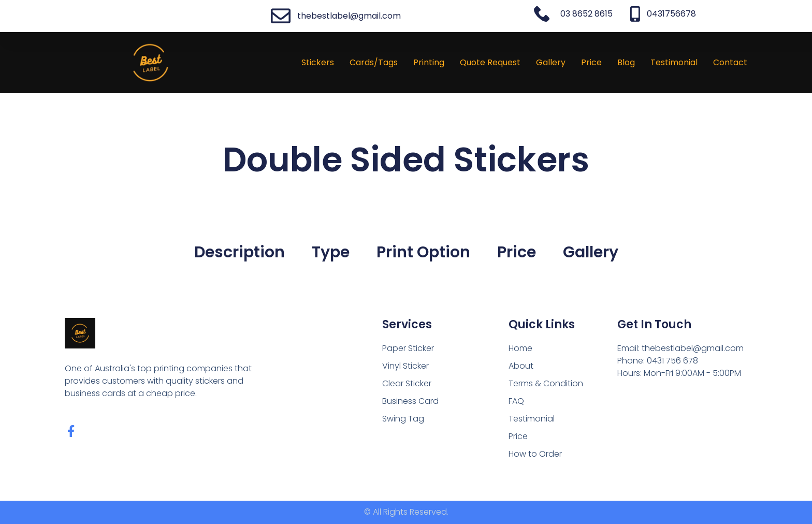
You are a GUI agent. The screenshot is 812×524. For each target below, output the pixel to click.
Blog (626, 62)
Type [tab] (331, 252)
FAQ (516, 401)
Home (520, 348)
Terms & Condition (546, 383)
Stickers (318, 62)
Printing (429, 62)
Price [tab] (517, 252)
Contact (730, 62)
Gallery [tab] (591, 252)
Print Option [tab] (423, 252)
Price (591, 62)
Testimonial (674, 62)
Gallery (551, 62)
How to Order (535, 454)
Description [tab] (240, 252)
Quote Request (490, 62)
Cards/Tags (374, 62)
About (521, 366)
